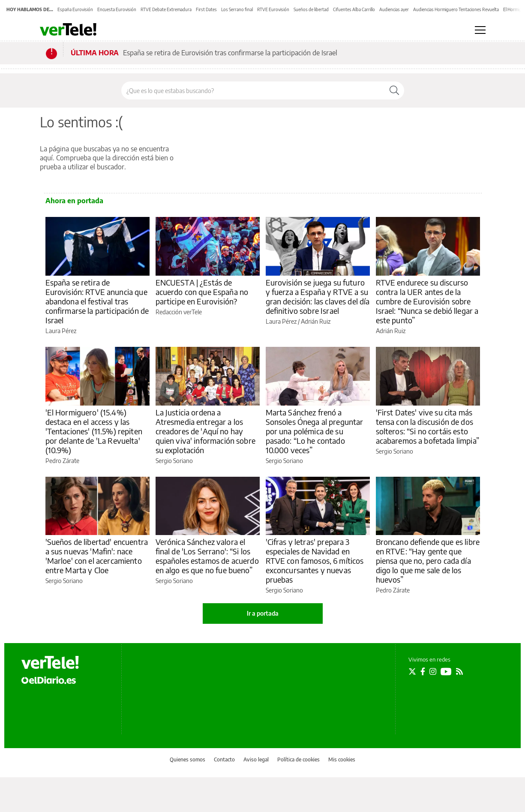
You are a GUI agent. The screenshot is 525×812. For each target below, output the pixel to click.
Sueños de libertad (311, 9)
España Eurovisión (75, 9)
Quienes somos (187, 759)
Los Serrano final (237, 9)
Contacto (224, 759)
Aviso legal (256, 759)
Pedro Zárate (62, 461)
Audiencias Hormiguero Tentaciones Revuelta (456, 9)
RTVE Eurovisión (273, 9)
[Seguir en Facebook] (423, 671)
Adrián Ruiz (316, 321)
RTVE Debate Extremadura (166, 9)
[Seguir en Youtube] (446, 671)
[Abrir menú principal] (480, 30)
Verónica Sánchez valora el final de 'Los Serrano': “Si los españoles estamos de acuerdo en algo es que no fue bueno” (207, 556)
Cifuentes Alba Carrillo (354, 9)
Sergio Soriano (174, 461)
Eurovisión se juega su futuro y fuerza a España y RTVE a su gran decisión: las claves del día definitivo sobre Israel (318, 296)
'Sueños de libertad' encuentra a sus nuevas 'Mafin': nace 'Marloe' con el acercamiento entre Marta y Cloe (97, 556)
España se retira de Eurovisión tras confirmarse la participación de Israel (230, 53)
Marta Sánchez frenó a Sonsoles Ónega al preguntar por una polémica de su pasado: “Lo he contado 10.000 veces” (315, 431)
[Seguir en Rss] (459, 671)
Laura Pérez (61, 331)
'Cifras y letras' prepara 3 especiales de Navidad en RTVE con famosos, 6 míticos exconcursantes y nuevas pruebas (315, 561)
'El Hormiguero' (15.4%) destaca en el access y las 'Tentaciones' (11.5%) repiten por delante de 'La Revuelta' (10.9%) (94, 431)
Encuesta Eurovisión (117, 9)
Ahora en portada (74, 201)
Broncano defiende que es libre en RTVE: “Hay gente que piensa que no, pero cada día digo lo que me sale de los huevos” (428, 561)
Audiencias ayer (394, 9)
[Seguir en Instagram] (433, 671)
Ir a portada (263, 613)
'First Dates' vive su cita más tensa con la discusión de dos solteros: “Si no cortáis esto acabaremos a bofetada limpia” (427, 426)
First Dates (206, 9)
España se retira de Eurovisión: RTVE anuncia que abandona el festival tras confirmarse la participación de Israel (97, 301)
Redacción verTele (179, 312)
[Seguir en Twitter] (412, 671)
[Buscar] (394, 90)
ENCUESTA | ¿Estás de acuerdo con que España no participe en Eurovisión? (202, 292)
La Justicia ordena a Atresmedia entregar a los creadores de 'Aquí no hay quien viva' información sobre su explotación (205, 431)
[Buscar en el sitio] (253, 90)
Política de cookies (298, 759)
